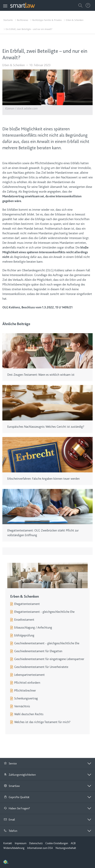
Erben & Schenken (75, 20)
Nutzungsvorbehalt (66, 848)
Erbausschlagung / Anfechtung (33, 628)
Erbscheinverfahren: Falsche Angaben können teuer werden (43, 479)
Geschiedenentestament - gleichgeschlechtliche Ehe (47, 643)
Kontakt (8, 843)
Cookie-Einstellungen (57, 843)
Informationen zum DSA (40, 848)
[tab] (47, 764)
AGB (73, 843)
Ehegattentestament (27, 604)
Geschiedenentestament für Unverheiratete (41, 667)
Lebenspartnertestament (29, 675)
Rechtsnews (23, 20)
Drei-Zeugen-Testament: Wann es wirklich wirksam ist (41, 375)
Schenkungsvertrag (26, 698)
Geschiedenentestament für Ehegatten (38, 651)
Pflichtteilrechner (25, 691)
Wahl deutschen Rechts (29, 714)
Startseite (8, 20)
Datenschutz (36, 843)
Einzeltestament (24, 620)
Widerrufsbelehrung (14, 848)
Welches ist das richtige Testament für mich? (42, 722)
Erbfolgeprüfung (24, 635)
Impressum (21, 843)
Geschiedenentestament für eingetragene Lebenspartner (49, 659)
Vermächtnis (22, 706)
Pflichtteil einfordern (27, 683)
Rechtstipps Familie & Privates (47, 20)
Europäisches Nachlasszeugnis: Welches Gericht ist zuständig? (46, 427)
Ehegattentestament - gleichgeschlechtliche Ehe (44, 612)
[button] (47, 763)
